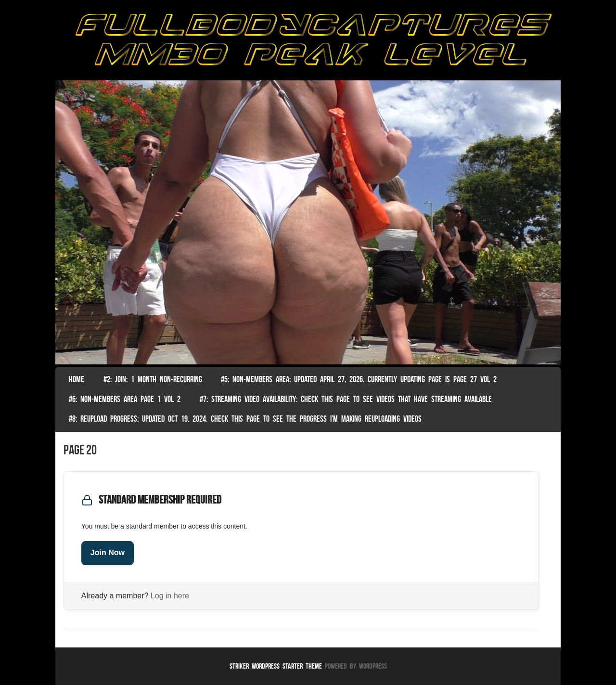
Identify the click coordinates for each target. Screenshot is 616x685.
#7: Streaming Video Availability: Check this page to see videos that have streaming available (346, 399)
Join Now (108, 553)
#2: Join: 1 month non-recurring (153, 379)
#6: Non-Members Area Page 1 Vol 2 (125, 399)
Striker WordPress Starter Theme (276, 666)
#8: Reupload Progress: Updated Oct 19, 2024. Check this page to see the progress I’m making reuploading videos (245, 419)
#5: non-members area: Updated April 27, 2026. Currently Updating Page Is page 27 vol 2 (359, 379)
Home (77, 379)
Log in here (170, 596)
